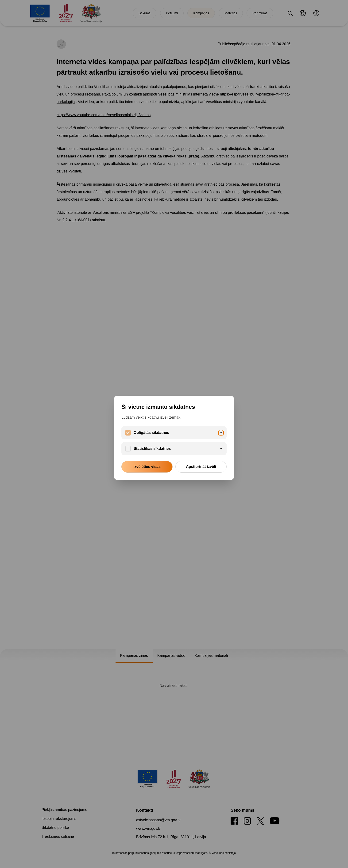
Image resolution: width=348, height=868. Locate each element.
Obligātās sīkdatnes (178, 433)
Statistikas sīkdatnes (178, 449)
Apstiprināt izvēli (201, 467)
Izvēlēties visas (147, 467)
